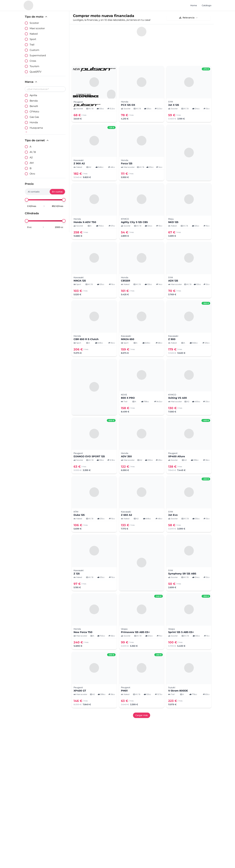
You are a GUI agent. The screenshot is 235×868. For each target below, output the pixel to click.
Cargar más (142, 715)
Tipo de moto (36, 17)
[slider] (27, 200)
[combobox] (189, 18)
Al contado (34, 192)
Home (194, 5)
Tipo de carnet (37, 140)
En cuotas (57, 192)
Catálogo (207, 5)
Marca (31, 82)
